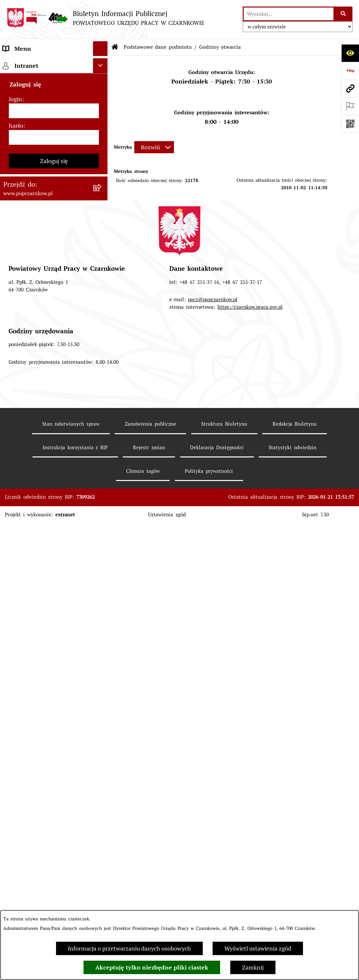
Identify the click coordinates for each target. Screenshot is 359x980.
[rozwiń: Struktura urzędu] (102, 226)
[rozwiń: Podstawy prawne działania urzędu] (102, 270)
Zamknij (253, 967)
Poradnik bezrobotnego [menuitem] (34, 361)
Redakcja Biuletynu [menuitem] (28, 459)
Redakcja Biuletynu (295, 890)
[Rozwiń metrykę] (154, 147)
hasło (16, 592)
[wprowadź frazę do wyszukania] (289, 14)
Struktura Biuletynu (224, 890)
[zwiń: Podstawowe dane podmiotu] (102, 64)
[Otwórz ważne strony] (350, 106)
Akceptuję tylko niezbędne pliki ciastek (152, 967)
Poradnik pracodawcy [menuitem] (31, 376)
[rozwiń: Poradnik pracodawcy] (102, 376)
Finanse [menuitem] (13, 332)
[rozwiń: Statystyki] (102, 347)
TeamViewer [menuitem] (19, 515)
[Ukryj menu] (100, 49)
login (15, 565)
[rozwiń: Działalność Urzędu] (102, 211)
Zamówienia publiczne (151, 890)
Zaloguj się (54, 627)
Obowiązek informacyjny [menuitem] (36, 196)
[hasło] (54, 603)
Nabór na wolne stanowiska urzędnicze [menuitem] (40, 425)
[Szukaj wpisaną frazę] (343, 14)
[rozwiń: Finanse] (102, 332)
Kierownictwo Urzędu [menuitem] (31, 240)
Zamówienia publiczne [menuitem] (33, 294)
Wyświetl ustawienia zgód (258, 948)
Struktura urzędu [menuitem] (26, 226)
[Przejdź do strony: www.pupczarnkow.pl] (350, 88)
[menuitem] (54, 82)
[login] (54, 577)
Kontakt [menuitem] (13, 167)
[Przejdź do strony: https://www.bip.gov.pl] (350, 71)
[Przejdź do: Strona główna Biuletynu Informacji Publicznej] (115, 47)
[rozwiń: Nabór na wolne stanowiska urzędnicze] (102, 420)
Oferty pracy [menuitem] (19, 406)
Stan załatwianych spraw (71, 890)
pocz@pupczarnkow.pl (213, 765)
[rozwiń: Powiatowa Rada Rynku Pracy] (102, 255)
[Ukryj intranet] (100, 532)
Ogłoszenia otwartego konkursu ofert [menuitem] (45, 313)
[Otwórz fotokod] (350, 124)
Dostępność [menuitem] (18, 182)
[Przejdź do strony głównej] (105, 18)
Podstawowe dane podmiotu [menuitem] (41, 63)
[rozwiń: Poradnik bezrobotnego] (102, 361)
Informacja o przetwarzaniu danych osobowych (129, 948)
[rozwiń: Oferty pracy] (102, 406)
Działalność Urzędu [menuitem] (29, 211)
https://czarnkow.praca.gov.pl (250, 773)
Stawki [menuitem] (12, 444)
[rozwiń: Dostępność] (102, 182)
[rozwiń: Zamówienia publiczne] (102, 294)
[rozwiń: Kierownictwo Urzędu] (102, 241)
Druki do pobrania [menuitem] (27, 391)
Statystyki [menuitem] (16, 347)
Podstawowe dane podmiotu (158, 47)
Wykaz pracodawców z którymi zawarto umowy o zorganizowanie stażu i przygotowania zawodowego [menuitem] (44, 487)
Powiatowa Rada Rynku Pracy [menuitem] (42, 255)
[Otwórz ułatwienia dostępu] (350, 53)
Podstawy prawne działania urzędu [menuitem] (39, 274)
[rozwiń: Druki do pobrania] (102, 391)
